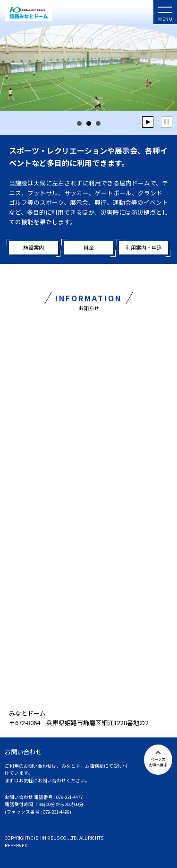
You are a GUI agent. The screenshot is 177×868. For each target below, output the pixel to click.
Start (148, 122)
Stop (167, 122)
